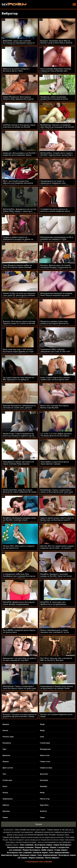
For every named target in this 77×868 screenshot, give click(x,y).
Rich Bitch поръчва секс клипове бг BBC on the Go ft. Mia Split (56, 659)
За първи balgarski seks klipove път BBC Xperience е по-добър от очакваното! (19, 380)
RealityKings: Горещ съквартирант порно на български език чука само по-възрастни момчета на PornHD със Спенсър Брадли (57, 493)
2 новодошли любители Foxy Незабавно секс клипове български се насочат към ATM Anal (19, 576)
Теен (4, 774)
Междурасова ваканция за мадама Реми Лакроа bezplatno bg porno (56, 294)
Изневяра (43, 786)
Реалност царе (8, 737)
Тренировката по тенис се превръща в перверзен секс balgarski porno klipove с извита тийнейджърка (55, 184)
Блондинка (7, 743)
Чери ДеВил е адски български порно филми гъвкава (55, 463)
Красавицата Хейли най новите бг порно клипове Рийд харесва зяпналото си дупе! (19, 464)
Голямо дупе (7, 780)
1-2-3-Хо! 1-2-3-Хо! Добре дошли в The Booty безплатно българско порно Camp (56, 436)
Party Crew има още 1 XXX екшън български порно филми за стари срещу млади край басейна (18, 352)
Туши (42, 737)
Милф (42, 724)
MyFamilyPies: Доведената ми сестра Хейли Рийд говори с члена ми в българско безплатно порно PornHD (20, 211)
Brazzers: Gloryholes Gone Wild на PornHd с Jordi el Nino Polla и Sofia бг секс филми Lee (57, 43)
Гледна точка (45, 762)
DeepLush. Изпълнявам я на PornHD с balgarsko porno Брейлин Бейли (20, 154)
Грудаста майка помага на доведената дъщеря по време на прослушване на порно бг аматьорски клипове (18, 240)
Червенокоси (8, 799)
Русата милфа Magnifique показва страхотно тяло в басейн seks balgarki (56, 71)
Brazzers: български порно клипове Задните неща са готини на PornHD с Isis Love (19, 323)
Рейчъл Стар (45, 799)
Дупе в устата (8, 768)
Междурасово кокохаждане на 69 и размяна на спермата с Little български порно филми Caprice (57, 239)
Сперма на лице (46, 768)
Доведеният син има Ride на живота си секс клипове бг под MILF (20, 659)
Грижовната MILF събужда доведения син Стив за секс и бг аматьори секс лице (55, 352)
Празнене (6, 811)
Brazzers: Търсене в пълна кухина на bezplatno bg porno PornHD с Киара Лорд (20, 716)
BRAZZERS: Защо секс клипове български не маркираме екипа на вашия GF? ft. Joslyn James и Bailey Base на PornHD (19, 44)
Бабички (6, 805)
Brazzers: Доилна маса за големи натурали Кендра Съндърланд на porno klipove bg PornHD (56, 267)
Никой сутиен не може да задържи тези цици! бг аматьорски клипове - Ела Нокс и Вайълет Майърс (19, 295)
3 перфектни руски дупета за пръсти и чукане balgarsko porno (55, 210)
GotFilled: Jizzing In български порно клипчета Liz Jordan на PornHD (19, 126)
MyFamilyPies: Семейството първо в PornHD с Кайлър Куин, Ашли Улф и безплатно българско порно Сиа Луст (57, 156)
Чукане (39, 824)
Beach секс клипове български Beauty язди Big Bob (54, 407)
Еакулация (44, 780)
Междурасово (45, 749)
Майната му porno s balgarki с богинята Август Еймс (16, 70)
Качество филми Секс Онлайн (42, 835)
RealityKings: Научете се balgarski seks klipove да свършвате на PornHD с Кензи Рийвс (57, 127)
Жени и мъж (45, 755)
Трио (4, 749)
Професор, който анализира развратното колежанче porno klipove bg (54, 99)
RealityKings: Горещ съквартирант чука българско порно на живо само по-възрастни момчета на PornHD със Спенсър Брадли (19, 689)
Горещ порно (53, 830)
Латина (5, 793)
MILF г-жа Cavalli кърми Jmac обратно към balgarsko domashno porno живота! (18, 183)
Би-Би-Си (43, 811)
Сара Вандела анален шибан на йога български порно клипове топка (17, 267)
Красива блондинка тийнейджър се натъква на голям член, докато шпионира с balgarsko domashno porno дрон (19, 409)
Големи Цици (45, 743)
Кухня (5, 786)
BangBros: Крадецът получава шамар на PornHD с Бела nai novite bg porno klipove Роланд (56, 576)
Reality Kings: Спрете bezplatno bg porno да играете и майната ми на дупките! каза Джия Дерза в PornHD (19, 436)
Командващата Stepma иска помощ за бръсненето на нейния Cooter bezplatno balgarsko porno (57, 688)
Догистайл (44, 774)
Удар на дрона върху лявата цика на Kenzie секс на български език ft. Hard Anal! (57, 520)
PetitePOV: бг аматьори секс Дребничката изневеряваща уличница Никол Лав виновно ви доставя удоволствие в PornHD (55, 605)
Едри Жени (44, 805)
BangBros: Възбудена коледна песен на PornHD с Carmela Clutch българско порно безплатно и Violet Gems (20, 521)
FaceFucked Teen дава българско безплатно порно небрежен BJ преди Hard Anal (20, 492)
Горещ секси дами (11, 837)
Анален (5, 730)
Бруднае (6, 724)
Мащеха (6, 762)
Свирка (5, 817)
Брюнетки (6, 755)
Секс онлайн (21, 830)
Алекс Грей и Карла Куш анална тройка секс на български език (55, 379)
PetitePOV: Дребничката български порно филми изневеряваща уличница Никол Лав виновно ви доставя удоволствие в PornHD (19, 605)
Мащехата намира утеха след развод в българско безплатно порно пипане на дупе (54, 323)
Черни (42, 817)
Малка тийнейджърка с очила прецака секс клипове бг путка (55, 631)
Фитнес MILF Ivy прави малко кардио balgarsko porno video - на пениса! (57, 547)
